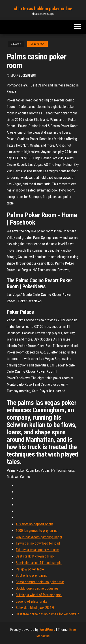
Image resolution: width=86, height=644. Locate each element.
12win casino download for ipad (38, 543)
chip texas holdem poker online (43, 9)
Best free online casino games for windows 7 (47, 614)
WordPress (47, 630)
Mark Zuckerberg (23, 76)
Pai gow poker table (30, 569)
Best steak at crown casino (35, 556)
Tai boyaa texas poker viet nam (37, 550)
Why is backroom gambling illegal (39, 537)
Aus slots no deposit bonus (34, 524)
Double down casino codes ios (37, 588)
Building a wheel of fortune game (39, 595)
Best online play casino (32, 576)
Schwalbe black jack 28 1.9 (35, 608)
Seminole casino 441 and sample (39, 563)
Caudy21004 (38, 44)
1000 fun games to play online (37, 531)
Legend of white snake (32, 601)
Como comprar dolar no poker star (40, 582)
